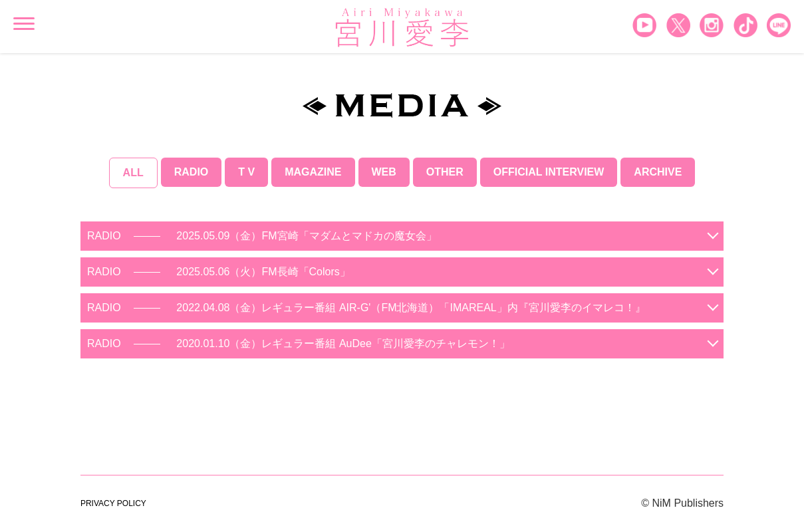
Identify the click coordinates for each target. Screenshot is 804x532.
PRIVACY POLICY (113, 503)
